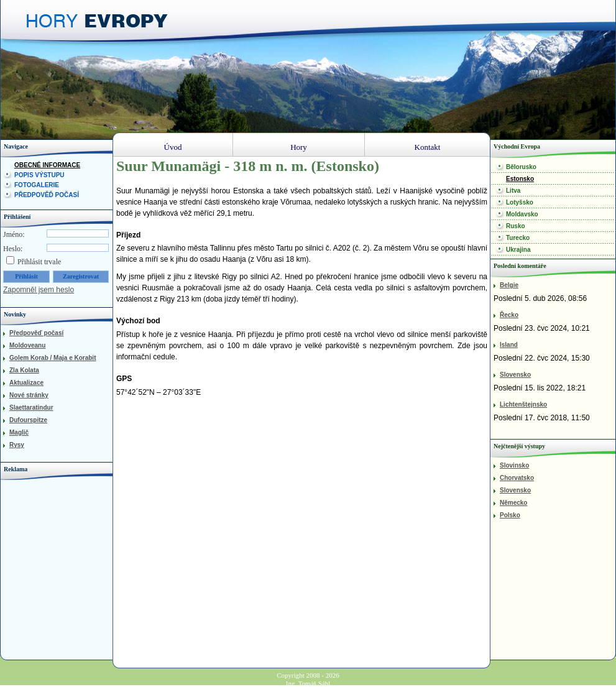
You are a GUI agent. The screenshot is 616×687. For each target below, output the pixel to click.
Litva (513, 191)
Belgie (509, 285)
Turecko (518, 238)
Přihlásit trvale (39, 262)
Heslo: (13, 249)
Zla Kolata (24, 370)
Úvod (173, 147)
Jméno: (14, 234)
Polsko (510, 515)
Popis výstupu (39, 175)
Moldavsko (522, 214)
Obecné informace (47, 165)
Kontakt (428, 147)
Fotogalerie (37, 185)
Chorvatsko (517, 478)
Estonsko (520, 179)
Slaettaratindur (31, 408)
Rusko (516, 226)
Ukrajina (518, 250)
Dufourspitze (28, 420)
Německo (513, 503)
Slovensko (515, 375)
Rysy (17, 445)
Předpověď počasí (47, 195)
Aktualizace (26, 383)
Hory (299, 147)
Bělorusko (521, 167)
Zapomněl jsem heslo (39, 290)
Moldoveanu (27, 345)
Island (509, 345)
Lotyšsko (520, 202)
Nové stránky (29, 395)
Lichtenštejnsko (523, 404)
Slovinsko (514, 465)
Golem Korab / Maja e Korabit (53, 358)
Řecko (509, 315)
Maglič (19, 432)
